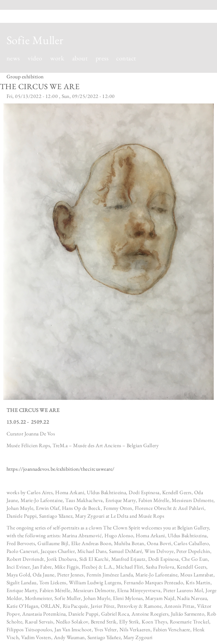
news (13, 58)
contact (126, 58)
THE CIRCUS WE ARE (40, 86)
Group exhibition (25, 77)
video (35, 58)
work (57, 58)
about (80, 58)
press (102, 58)
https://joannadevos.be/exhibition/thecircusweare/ (61, 469)
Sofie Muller (35, 40)
